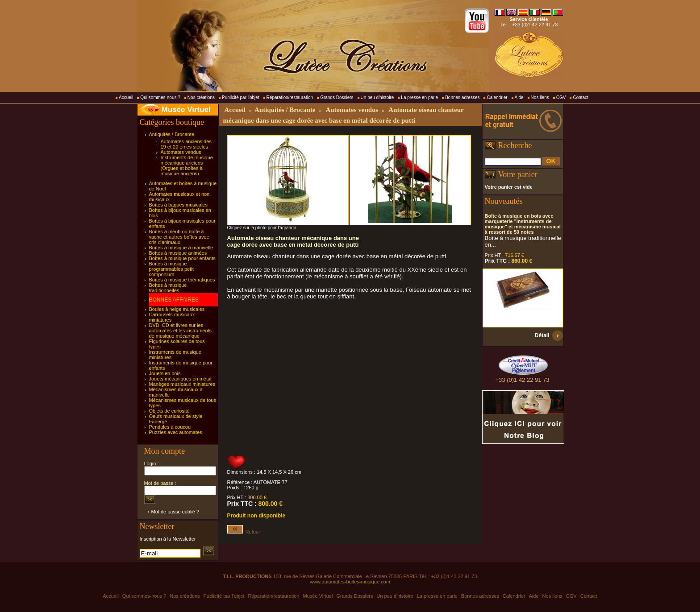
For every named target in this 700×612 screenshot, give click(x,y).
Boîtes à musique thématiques (182, 280)
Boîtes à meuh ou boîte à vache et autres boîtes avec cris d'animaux (179, 237)
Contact (580, 97)
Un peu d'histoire (377, 97)
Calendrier (497, 97)
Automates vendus (181, 152)
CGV (561, 97)
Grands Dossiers (337, 97)
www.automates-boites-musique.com (350, 582)
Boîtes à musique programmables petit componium (171, 269)
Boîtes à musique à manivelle (181, 248)
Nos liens (540, 97)
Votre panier (518, 174)
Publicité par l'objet (241, 97)
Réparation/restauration (290, 97)
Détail (542, 335)
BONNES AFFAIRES (174, 300)
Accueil (126, 97)
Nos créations (201, 97)
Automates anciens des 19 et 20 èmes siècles (186, 144)
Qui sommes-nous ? (160, 97)
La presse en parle (419, 97)
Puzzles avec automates (176, 432)
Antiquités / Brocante (172, 134)
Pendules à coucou (170, 427)
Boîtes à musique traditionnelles (168, 288)
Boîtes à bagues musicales (178, 205)
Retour (244, 532)
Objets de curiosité (169, 411)
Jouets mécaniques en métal (180, 379)
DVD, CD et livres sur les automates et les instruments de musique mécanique (181, 331)
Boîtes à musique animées (178, 253)
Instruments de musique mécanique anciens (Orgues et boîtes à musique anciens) (187, 165)
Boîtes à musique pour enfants (182, 258)
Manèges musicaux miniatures (182, 384)
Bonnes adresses (462, 97)
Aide (519, 97)
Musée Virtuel (186, 110)
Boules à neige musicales (177, 309)
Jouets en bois (165, 373)
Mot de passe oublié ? (175, 512)
